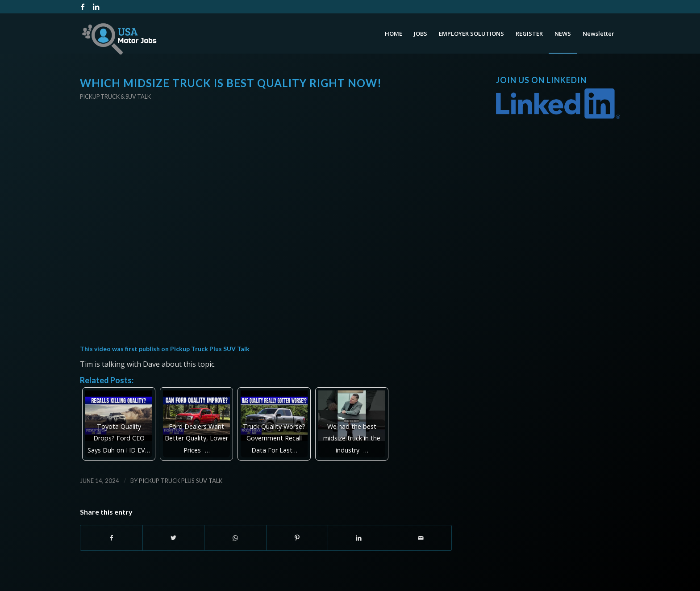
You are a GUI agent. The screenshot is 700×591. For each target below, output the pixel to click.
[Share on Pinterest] (297, 538)
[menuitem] (394, 34)
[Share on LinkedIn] (359, 538)
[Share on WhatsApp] (235, 538)
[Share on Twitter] (174, 538)
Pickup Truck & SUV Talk (115, 96)
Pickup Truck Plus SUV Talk (210, 349)
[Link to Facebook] (82, 7)
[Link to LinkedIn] (96, 7)
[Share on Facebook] (111, 538)
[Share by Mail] (421, 538)
